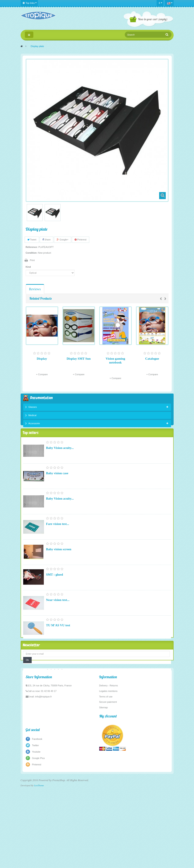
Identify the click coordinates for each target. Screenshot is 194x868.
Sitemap (103, 792)
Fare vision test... (58, 535)
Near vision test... (58, 611)
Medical (33, 416)
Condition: (32, 253)
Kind (29, 267)
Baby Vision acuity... (60, 459)
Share (47, 240)
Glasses (33, 408)
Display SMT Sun (79, 359)
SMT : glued (55, 585)
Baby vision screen (59, 560)
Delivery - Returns (109, 770)
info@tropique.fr (43, 782)
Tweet (32, 240)
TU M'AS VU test (58, 636)
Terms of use (106, 782)
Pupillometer (55, 687)
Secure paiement (108, 787)
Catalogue (152, 359)
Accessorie (34, 424)
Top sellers (31, 442)
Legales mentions (108, 776)
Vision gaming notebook (115, 361)
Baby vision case (57, 484)
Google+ (63, 240)
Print (32, 260)
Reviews (35, 289)
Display (42, 359)
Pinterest (80, 240)
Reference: (32, 247)
